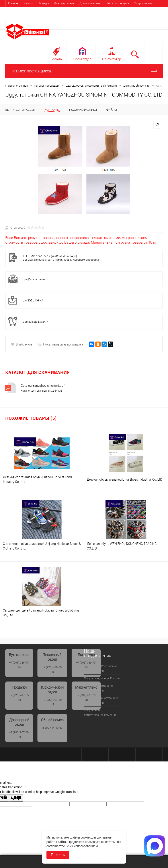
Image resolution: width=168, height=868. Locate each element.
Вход (135, 17)
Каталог (29, 3)
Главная (13, 3)
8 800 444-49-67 (52, 728)
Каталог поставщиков (84, 71)
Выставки (14, 10)
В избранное (21, 344)
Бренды (44, 3)
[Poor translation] (16, 798)
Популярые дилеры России (102, 678)
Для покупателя (64, 3)
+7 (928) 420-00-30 (52, 670)
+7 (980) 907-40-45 (52, 702)
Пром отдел (82, 59)
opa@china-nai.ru (34, 279)
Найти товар (112, 59)
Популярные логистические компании (101, 713)
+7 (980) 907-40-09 (19, 735)
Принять (58, 855)
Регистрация (151, 17)
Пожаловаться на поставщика (61, 344)
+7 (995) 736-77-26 (19, 665)
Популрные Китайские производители (99, 688)
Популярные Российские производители (100, 668)
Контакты (32, 10)
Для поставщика (90, 3)
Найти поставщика (117, 3)
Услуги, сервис (144, 3)
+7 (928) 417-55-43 (19, 697)
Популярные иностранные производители (101, 700)
